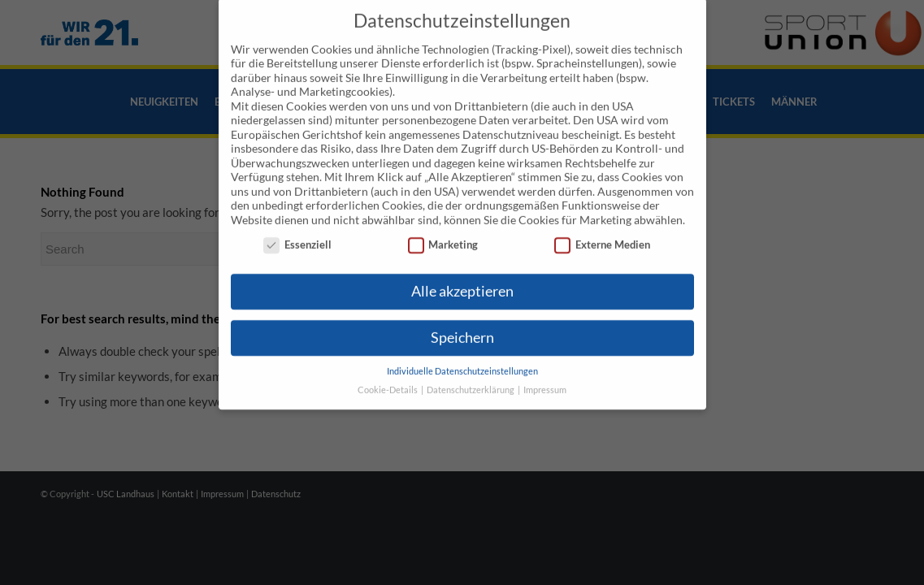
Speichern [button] (462, 315)
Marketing (443, 222)
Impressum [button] (545, 367)
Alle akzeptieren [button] (462, 269)
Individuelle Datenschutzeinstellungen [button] (462, 349)
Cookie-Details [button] (388, 367)
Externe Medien (602, 222)
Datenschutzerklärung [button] (471, 367)
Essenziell (297, 222)
